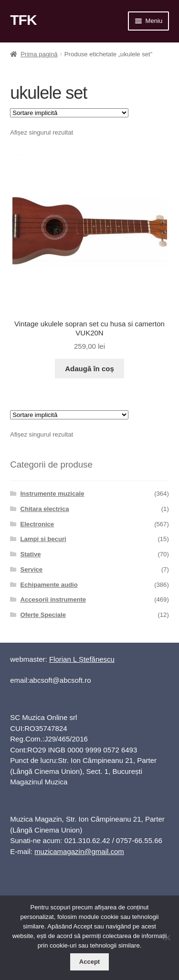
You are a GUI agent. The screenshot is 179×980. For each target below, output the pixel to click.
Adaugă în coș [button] (89, 369)
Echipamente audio (49, 585)
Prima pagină (39, 54)
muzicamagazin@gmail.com (79, 851)
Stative (30, 554)
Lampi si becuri (43, 539)
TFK (23, 20)
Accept (89, 962)
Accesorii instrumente (53, 599)
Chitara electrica (44, 509)
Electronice (37, 524)
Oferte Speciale (43, 615)
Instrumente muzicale (52, 494)
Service (31, 569)
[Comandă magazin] (69, 113)
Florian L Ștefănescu (82, 659)
